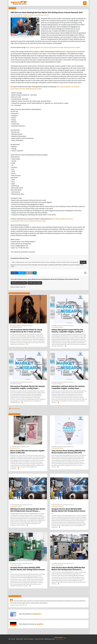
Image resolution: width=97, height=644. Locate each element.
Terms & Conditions (29, 639)
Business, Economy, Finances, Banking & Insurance (36, 15)
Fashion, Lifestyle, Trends (23, 447)
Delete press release (19, 283)
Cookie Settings (59, 639)
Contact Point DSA (39, 639)
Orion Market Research (16, 327)
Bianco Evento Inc (15, 448)
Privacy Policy (20, 639)
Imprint (13, 639)
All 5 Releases (14, 409)
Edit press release (35, 283)
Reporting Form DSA (49, 639)
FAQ (9, 639)
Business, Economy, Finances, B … (25, 326)
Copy (83, 262)
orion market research (26, 17)
